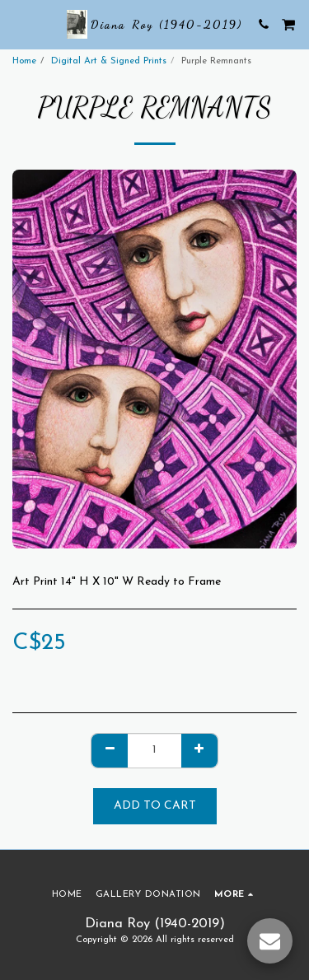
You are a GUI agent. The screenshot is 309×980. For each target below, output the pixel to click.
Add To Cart (155, 806)
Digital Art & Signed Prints (109, 61)
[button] (18, 24)
